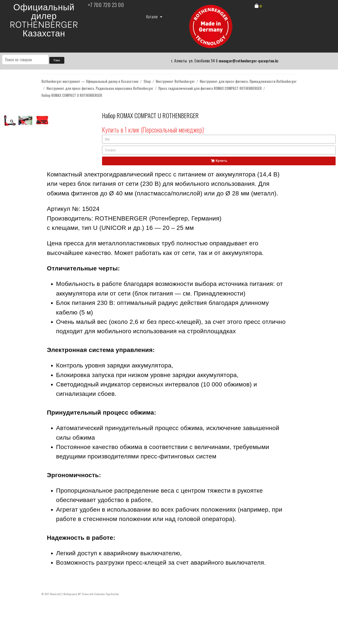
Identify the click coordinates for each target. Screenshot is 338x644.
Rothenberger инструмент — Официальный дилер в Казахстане (90, 81)
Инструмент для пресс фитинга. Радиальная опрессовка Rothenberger (100, 88)
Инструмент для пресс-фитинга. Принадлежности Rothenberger (248, 81)
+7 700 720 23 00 (106, 5)
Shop (147, 81)
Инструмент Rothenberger (175, 81)
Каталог (154, 17)
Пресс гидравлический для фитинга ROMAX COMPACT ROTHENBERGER (210, 88)
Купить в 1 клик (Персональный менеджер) (153, 130)
